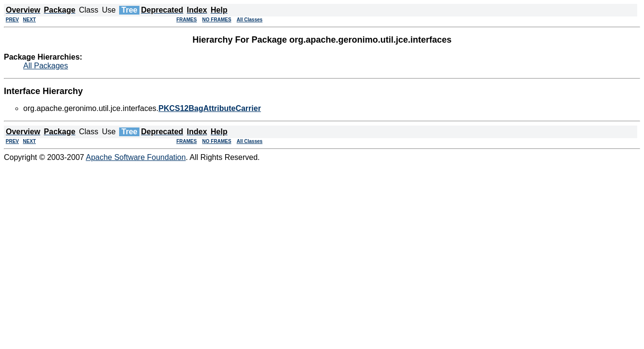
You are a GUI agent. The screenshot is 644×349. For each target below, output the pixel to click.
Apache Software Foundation (136, 157)
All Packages (46, 66)
